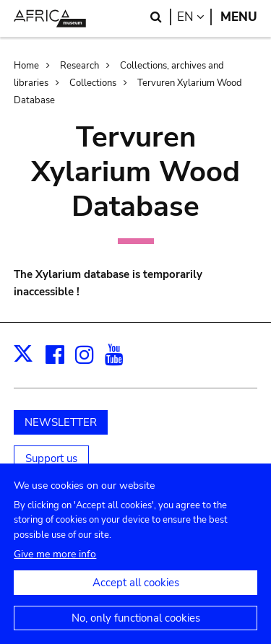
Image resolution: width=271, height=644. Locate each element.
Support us (51, 458)
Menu (239, 17)
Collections (93, 83)
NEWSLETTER (61, 422)
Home (26, 66)
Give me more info (55, 563)
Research (79, 66)
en (194, 17)
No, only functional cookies (136, 627)
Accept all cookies (136, 591)
